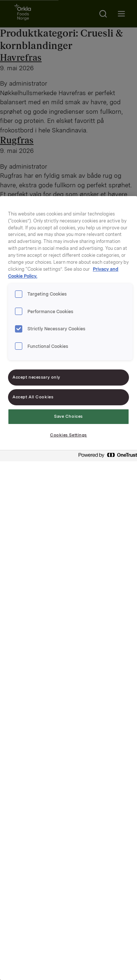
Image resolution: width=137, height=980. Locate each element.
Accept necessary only (36, 377)
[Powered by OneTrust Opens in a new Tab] (106, 457)
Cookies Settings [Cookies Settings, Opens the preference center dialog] (68, 435)
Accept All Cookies (33, 397)
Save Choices (68, 416)
